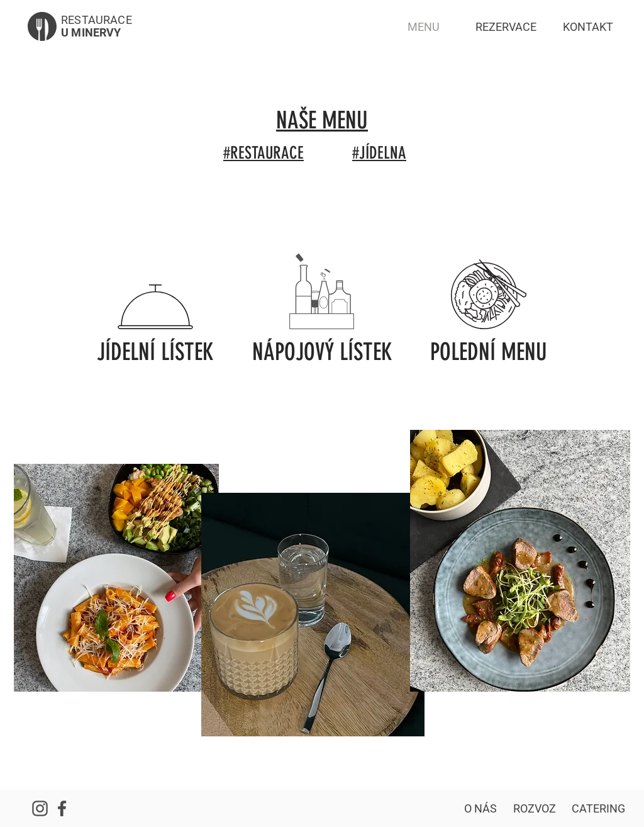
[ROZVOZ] (535, 808)
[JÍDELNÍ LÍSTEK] (155, 352)
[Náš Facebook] (62, 808)
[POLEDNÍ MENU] (489, 352)
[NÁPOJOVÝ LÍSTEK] (322, 352)
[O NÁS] (480, 808)
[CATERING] (598, 808)
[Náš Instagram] (40, 808)
